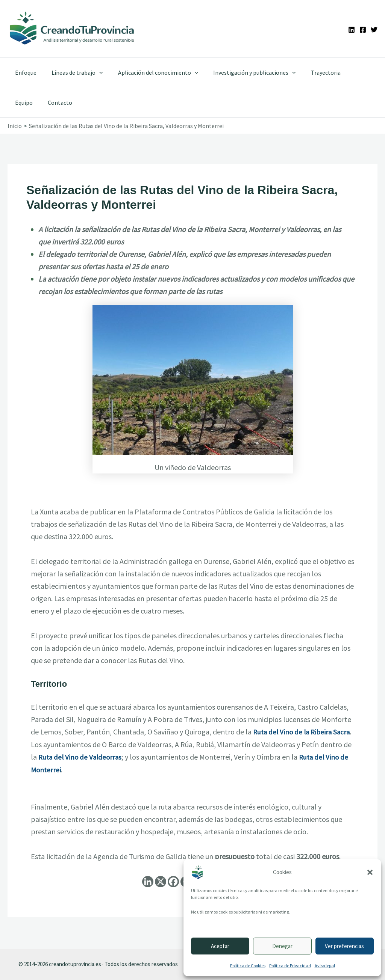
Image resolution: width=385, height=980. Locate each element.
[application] (95, 72)
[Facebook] (363, 30)
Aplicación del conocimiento (151, 72)
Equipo (348, 72)
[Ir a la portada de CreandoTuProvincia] (72, 29)
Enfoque (24, 72)
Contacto (26, 103)
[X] (161, 881)
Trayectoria (312, 72)
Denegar (282, 946)
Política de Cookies (248, 966)
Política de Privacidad (290, 966)
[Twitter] (374, 30)
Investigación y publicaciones (244, 72)
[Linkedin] (352, 30)
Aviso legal (325, 966)
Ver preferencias (344, 946)
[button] (370, 872)
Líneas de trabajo (73, 72)
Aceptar (220, 946)
